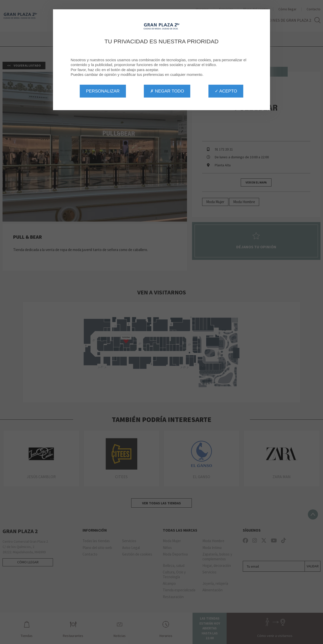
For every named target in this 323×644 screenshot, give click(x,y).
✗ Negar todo (167, 91)
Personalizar (103, 91)
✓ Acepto (226, 91)
